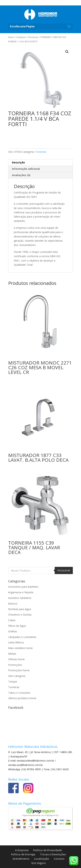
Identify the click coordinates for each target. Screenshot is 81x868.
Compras (21, 37)
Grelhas (13, 631)
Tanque (13, 681)
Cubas (12, 620)
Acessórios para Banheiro (23, 587)
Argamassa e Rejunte (21, 592)
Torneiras (33, 37)
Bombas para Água (20, 609)
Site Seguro (39, 863)
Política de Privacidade (47, 850)
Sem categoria (17, 676)
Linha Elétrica (16, 642)
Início (11, 37)
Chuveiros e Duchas (20, 615)
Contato (59, 859)
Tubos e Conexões (19, 693)
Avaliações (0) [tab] (21, 175)
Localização (42, 859)
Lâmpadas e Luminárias (22, 637)
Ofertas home (16, 659)
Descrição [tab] (18, 162)
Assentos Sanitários (20, 598)
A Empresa (22, 850)
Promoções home (19, 670)
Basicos (13, 603)
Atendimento (21, 859)
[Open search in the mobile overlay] (41, 570)
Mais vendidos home (20, 648)
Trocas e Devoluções (53, 854)
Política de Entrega (23, 854)
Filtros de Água (17, 626)
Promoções (15, 665)
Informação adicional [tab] (26, 169)
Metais (12, 654)
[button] (67, 52)
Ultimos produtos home (22, 698)
